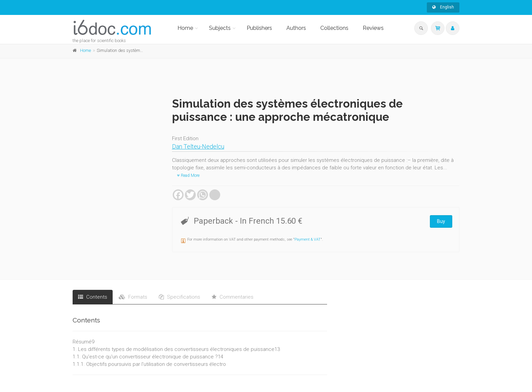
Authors (296, 28)
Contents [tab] (93, 297)
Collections (334, 28)
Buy (441, 221)
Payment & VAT (308, 239)
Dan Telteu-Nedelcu (198, 146)
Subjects (220, 28)
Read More (188, 175)
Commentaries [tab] (233, 297)
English (443, 7)
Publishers (259, 28)
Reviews (373, 28)
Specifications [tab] (179, 297)
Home (185, 28)
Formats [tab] (133, 297)
